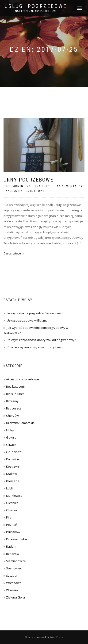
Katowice (13, 459)
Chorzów (12, 416)
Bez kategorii (15, 386)
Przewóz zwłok (17, 539)
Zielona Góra (15, 597)
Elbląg (10, 430)
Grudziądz (13, 452)
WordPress (56, 637)
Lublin (10, 488)
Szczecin (12, 576)
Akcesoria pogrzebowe (25, 191)
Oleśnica (12, 503)
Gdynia (11, 437)
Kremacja (13, 481)
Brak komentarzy (68, 186)
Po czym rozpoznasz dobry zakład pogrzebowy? (41, 340)
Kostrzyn (12, 466)
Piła (9, 517)
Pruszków (13, 532)
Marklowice (14, 496)
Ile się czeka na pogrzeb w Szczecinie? (34, 313)
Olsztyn (11, 510)
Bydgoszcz (14, 408)
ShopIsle (30, 637)
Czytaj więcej (13, 253)
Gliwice (11, 445)
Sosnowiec (14, 568)
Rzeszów (13, 554)
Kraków (11, 474)
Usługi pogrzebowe (36, 6)
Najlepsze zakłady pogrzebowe (36, 11)
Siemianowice (16, 561)
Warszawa (14, 583)
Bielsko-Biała (15, 394)
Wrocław (12, 590)
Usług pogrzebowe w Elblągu (27, 320)
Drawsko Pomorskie (20, 423)
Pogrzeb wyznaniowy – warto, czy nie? (34, 347)
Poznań (12, 525)
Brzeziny (12, 401)
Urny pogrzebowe (28, 180)
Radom (11, 546)
